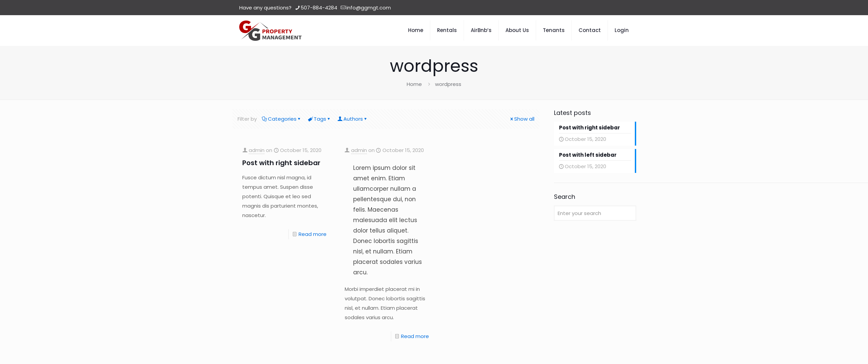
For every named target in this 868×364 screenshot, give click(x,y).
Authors (353, 119)
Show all (522, 119)
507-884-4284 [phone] (319, 8)
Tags (319, 119)
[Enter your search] (595, 213)
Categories (282, 119)
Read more (313, 234)
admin (257, 150)
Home (414, 84)
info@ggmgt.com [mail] (369, 8)
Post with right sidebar (281, 163)
